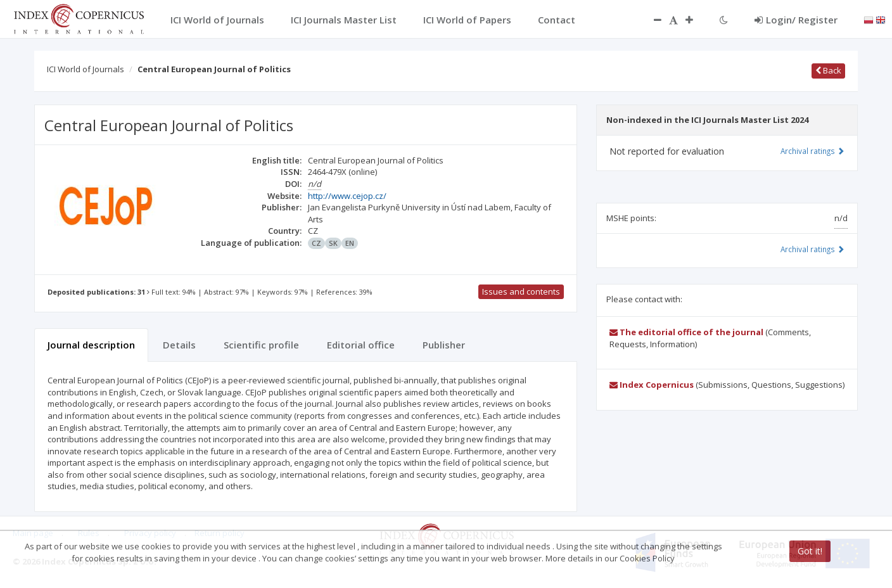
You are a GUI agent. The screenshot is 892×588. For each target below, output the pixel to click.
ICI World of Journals (86, 69)
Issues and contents (521, 291)
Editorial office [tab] (361, 345)
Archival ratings (812, 151)
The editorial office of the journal (686, 332)
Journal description (91, 345)
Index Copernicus (652, 385)
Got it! (810, 551)
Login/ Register (796, 20)
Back (828, 70)
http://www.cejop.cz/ (347, 196)
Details (179, 345)
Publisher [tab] (444, 345)
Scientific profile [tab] (261, 345)
